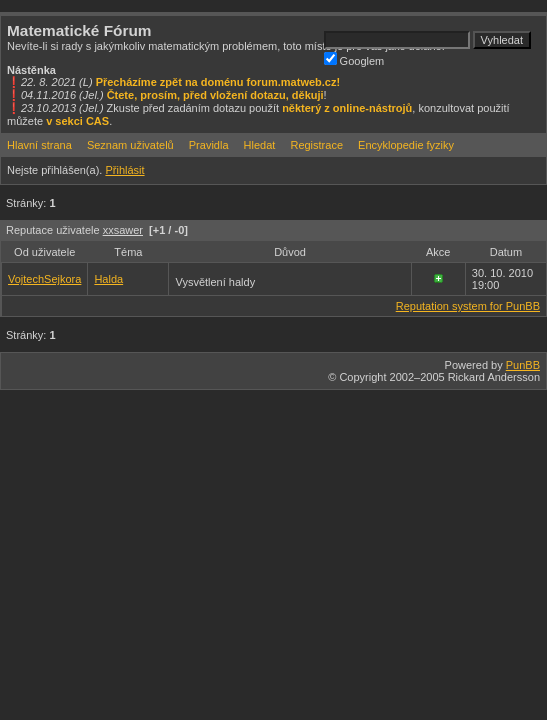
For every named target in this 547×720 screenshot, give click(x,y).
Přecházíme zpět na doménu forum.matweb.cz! (218, 82)
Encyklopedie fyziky (406, 145)
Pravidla (209, 145)
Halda (108, 279)
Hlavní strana (39, 145)
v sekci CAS (77, 121)
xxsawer (123, 230)
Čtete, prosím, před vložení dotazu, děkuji (215, 95)
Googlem (354, 59)
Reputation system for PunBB (468, 306)
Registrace (316, 145)
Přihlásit (124, 170)
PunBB (523, 365)
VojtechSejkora (44, 279)
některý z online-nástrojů (347, 108)
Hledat (260, 145)
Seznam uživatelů (130, 145)
